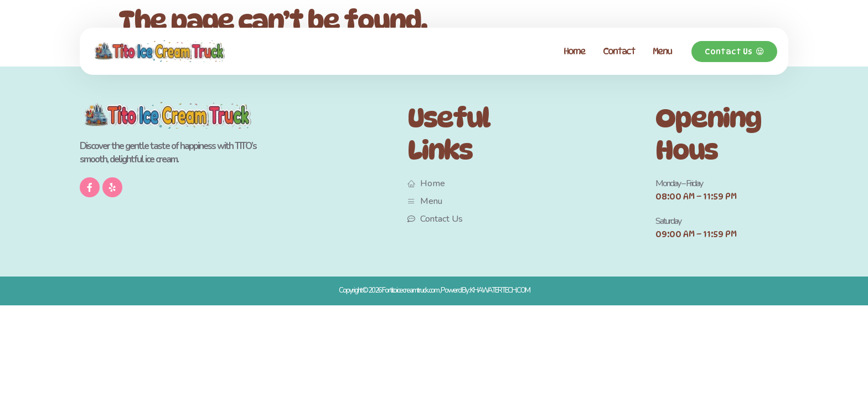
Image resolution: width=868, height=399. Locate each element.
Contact (619, 51)
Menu (662, 51)
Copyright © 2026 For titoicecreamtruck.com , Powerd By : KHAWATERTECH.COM (434, 290)
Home (574, 51)
